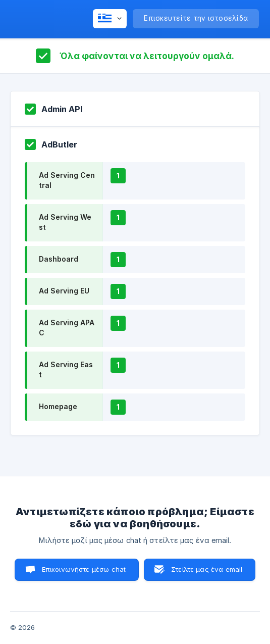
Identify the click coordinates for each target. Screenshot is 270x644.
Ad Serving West (65, 222)
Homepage (58, 406)
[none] (110, 19)
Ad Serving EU (64, 291)
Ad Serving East (66, 369)
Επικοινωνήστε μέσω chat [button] (84, 569)
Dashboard (59, 259)
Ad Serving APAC (67, 328)
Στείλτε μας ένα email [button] (207, 569)
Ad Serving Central (67, 180)
